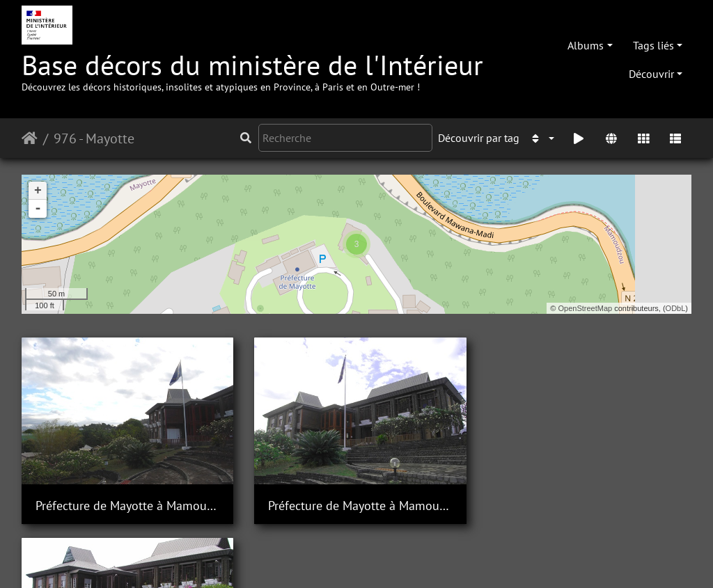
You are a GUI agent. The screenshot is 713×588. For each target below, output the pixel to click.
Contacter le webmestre (277, 559)
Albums (586, 45)
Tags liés (653, 45)
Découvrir (651, 74)
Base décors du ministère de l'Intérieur (252, 70)
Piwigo (197, 559)
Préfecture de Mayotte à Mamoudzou (126, 504)
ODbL (676, 308)
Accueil (30, 138)
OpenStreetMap (586, 308)
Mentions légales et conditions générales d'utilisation (469, 559)
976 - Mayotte (94, 138)
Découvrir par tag (479, 138)
